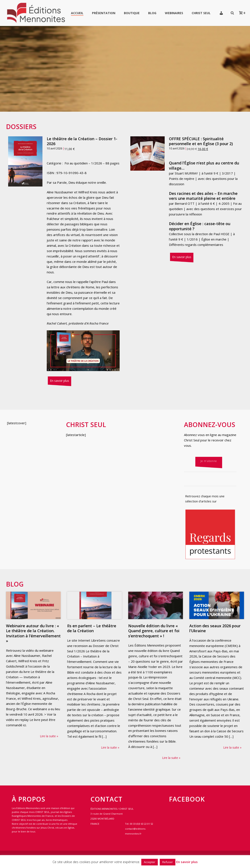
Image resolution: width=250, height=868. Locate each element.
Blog (152, 13)
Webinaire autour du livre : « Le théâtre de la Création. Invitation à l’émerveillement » (33, 633)
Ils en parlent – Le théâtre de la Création (92, 628)
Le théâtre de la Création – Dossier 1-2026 (82, 141)
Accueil (77, 13)
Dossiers (21, 127)
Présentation (104, 13)
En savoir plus (59, 381)
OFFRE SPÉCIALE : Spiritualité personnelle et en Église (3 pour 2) (201, 141)
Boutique (132, 13)
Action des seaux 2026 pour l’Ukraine (215, 628)
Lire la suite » (49, 736)
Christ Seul (201, 13)
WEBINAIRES (174, 13)
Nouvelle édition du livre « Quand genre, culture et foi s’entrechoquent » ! (154, 631)
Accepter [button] (150, 862)
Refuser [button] (168, 862)
